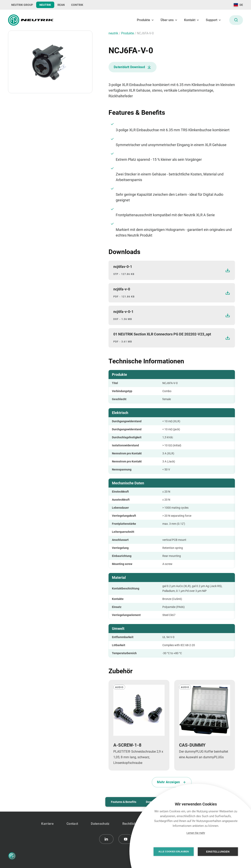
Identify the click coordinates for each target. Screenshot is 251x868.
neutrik (114, 33)
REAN (61, 5)
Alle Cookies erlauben (174, 852)
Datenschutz (100, 824)
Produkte (128, 33)
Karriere (47, 824)
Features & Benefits (124, 802)
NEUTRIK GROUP (22, 5)
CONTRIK (77, 5)
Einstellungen (218, 852)
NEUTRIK (45, 5)
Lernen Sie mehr (196, 833)
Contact (72, 824)
